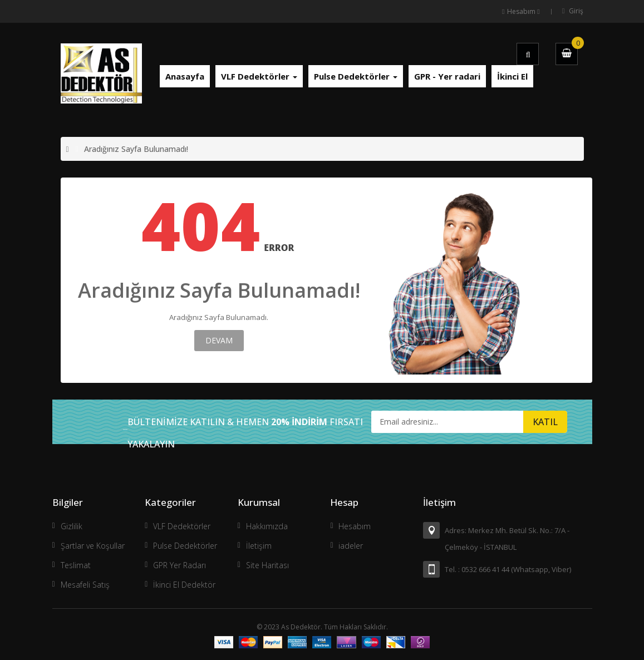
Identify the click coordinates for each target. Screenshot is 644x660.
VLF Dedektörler (182, 526)
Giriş (576, 11)
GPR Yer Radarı (180, 565)
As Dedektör (301, 627)
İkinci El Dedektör (184, 585)
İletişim (259, 546)
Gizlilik (72, 526)
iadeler (351, 546)
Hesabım (355, 526)
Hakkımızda (267, 526)
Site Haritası (267, 565)
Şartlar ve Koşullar (93, 546)
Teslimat (76, 565)
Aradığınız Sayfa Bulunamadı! (136, 149)
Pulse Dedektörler (185, 546)
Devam (219, 340)
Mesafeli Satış (85, 585)
